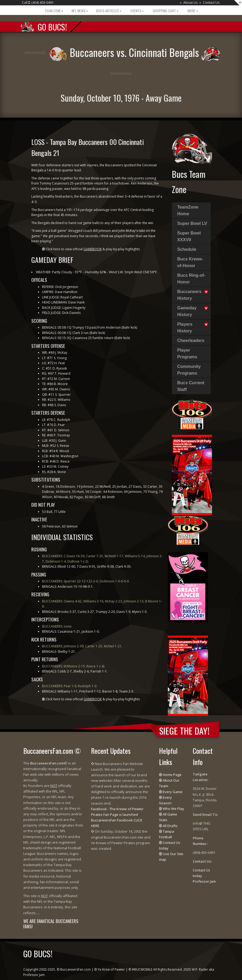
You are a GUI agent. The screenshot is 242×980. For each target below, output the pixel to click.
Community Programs (189, 370)
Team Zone (54, 11)
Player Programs (187, 353)
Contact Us (211, 3)
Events (137, 11)
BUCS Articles (109, 11)
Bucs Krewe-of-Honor (190, 262)
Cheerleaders (191, 341)
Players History (185, 328)
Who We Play (173, 809)
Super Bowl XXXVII (189, 236)
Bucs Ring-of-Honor (191, 279)
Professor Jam (204, 881)
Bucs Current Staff (191, 386)
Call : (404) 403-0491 (38, 3)
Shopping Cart (165, 11)
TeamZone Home (188, 210)
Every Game (173, 792)
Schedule (187, 249)
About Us (190, 3)
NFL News (80, 11)
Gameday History (187, 311)
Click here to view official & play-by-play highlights (93, 249)
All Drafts (170, 826)
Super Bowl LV (192, 223)
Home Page (172, 775)
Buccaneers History (189, 295)
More (192, 11)
